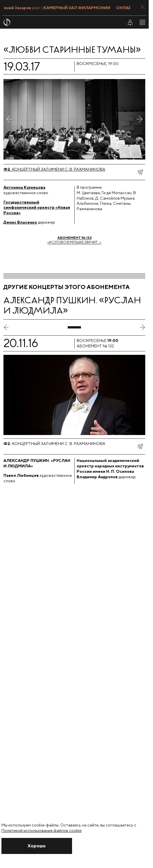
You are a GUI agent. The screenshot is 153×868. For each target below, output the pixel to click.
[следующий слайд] (142, 327)
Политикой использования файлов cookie (41, 830)
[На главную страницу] (60, 22)
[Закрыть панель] (142, 7)
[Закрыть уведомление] (37, 846)
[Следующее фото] (140, 119)
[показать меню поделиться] (140, 172)
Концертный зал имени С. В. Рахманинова (54, 169)
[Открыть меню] (142, 22)
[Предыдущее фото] (9, 119)
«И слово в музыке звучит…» (74, 240)
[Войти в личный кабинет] (130, 22)
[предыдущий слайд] (6, 327)
